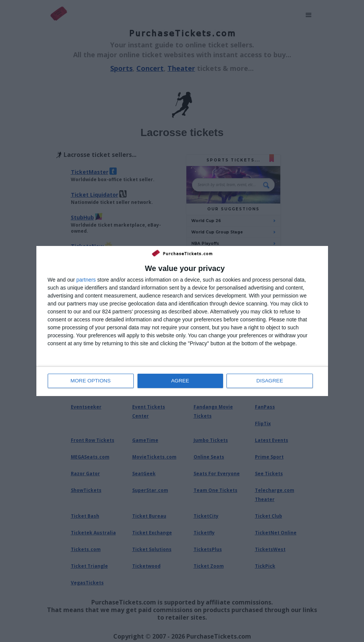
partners (86, 280)
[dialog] (182, 321)
